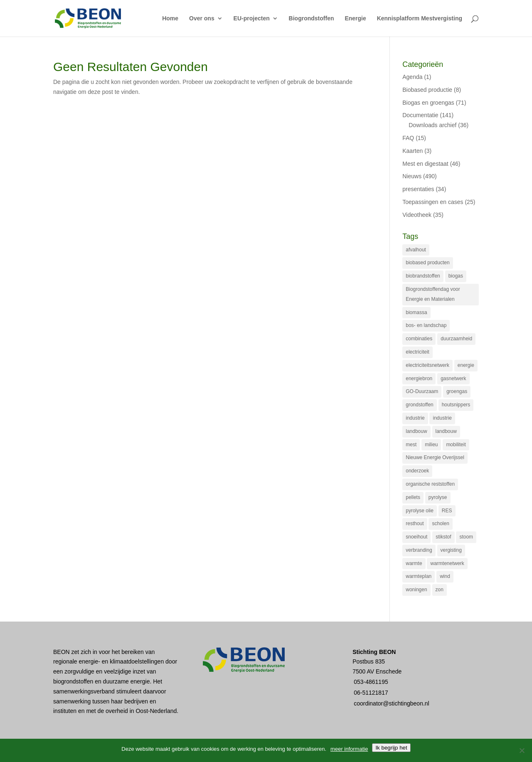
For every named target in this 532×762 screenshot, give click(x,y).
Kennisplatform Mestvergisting (420, 18)
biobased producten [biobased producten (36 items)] (427, 263)
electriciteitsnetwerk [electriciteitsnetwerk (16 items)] (427, 365)
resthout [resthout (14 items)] (415, 524)
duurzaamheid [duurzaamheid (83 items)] (456, 339)
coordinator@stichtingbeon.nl (392, 703)
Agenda (412, 77)
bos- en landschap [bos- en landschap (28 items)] (426, 325)
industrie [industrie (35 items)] (415, 418)
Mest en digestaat (425, 164)
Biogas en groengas (428, 103)
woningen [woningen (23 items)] (416, 590)
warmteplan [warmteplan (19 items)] (419, 576)
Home (170, 18)
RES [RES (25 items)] (447, 511)
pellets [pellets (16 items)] (413, 497)
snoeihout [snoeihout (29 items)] (416, 537)
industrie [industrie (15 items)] (442, 418)
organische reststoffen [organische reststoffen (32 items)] (430, 484)
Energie (355, 18)
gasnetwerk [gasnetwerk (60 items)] (453, 379)
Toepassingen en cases (433, 202)
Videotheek (417, 215)
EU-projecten (252, 18)
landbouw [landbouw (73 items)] (416, 431)
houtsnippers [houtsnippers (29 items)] (456, 405)
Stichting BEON (374, 652)
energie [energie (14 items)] (466, 365)
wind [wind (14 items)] (445, 576)
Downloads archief (432, 125)
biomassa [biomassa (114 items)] (416, 312)
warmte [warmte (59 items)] (414, 563)
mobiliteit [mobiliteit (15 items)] (456, 445)
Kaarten (413, 151)
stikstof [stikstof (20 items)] (443, 537)
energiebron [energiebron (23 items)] (419, 379)
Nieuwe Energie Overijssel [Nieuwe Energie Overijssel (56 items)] (435, 457)
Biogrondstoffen (312, 18)
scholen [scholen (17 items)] (440, 524)
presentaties (418, 189)
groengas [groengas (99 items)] (457, 391)
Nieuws (412, 176)
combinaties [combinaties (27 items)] (419, 339)
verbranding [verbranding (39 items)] (419, 550)
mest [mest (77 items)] (411, 445)
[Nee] (522, 750)
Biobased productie (427, 90)
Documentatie (420, 115)
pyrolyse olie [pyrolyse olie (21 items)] (420, 511)
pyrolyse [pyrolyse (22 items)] (438, 497)
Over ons (202, 18)
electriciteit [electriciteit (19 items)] (417, 352)
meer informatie (349, 749)
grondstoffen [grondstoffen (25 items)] (420, 405)
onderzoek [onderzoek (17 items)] (417, 471)
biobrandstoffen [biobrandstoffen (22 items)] (423, 276)
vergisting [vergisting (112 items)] (451, 550)
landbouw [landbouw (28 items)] (446, 431)
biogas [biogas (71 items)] (456, 276)
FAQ (408, 138)
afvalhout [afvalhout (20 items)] (416, 250)
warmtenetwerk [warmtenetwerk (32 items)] (447, 563)
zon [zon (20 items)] (440, 590)
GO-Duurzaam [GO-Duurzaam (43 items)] (422, 391)
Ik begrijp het (391, 748)
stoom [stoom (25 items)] (466, 537)
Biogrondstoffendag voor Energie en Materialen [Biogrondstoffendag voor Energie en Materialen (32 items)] (433, 294)
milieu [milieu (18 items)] (431, 445)
